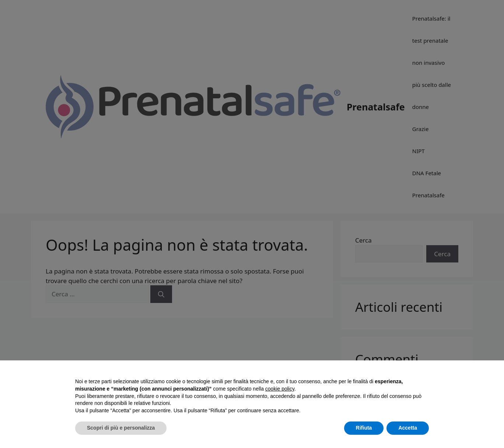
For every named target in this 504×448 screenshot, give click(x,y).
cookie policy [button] (280, 389)
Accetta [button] (408, 428)
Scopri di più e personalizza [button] (121, 428)
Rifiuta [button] (364, 428)
